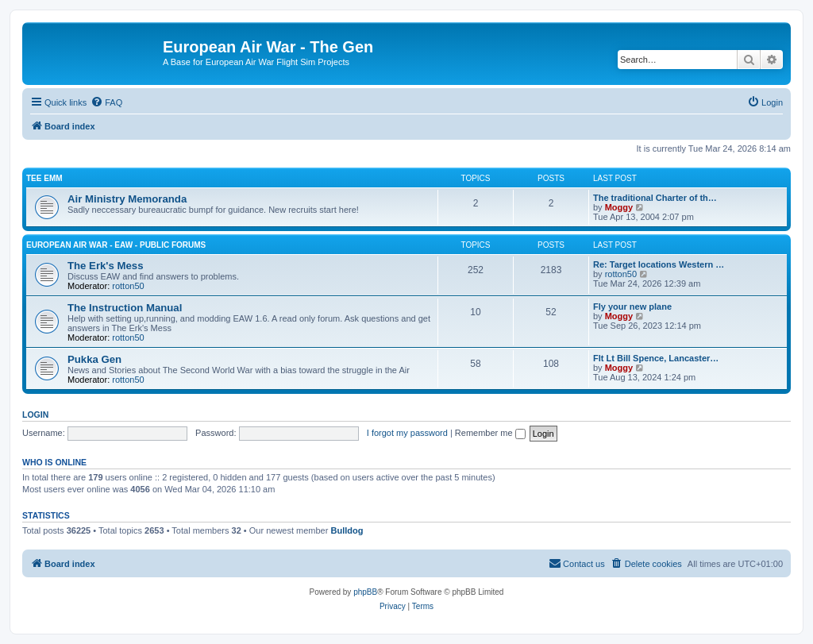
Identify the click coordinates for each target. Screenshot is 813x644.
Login (35, 415)
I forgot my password (407, 433)
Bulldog (347, 530)
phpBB (365, 592)
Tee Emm (44, 178)
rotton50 (128, 286)
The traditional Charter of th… (655, 198)
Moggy (619, 207)
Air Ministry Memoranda (127, 199)
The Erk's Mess (106, 266)
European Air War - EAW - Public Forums (116, 245)
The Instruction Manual (125, 308)
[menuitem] (106, 102)
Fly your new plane (632, 307)
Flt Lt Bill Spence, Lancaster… (656, 358)
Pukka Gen (94, 359)
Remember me (490, 433)
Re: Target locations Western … (659, 264)
